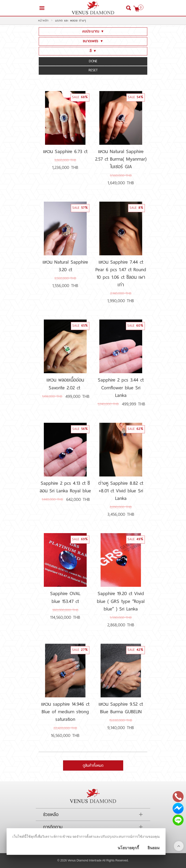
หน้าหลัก (43, 21)
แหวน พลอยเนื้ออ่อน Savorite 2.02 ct (65, 384)
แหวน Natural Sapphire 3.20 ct (65, 266)
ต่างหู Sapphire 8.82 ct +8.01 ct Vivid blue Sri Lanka (121, 491)
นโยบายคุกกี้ (128, 848)
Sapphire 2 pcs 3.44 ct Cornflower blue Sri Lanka (121, 387)
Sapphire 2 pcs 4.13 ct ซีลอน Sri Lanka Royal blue (65, 487)
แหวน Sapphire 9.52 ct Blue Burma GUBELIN (121, 708)
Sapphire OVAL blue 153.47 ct (65, 597)
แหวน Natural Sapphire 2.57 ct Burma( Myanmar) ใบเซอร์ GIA (121, 159)
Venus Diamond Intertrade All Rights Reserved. (98, 860)
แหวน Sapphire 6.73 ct (65, 151)
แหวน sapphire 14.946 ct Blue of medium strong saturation (65, 712)
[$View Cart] (136, 9)
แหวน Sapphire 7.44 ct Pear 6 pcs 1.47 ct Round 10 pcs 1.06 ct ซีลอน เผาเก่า (121, 273)
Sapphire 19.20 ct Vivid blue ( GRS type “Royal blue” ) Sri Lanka (121, 601)
